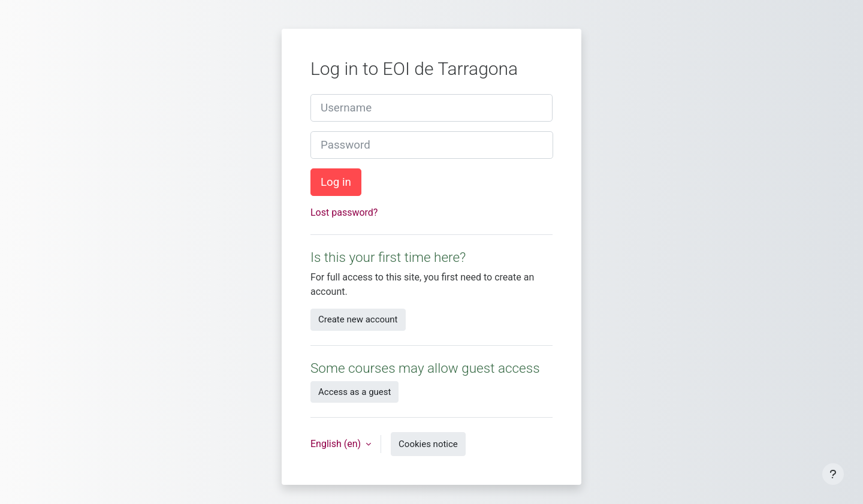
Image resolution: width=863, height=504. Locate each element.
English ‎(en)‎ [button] (337, 444)
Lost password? (344, 212)
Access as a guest (354, 392)
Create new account (358, 319)
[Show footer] (833, 474)
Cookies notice (428, 444)
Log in (336, 182)
